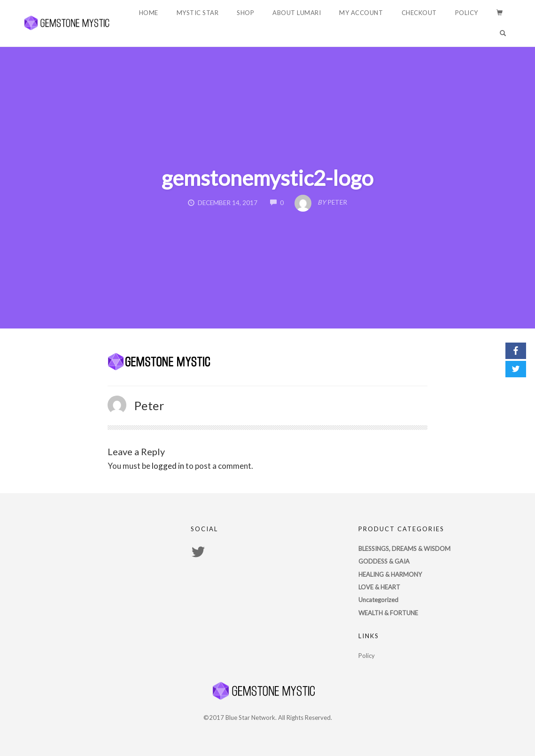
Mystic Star (198, 13)
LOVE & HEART (379, 587)
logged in (168, 466)
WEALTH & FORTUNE (388, 613)
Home (149, 13)
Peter (150, 405)
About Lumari (297, 13)
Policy (467, 13)
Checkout (419, 13)
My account (361, 13)
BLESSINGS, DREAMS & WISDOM (404, 549)
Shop (245, 13)
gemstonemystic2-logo (267, 178)
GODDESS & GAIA (384, 561)
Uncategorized (378, 600)
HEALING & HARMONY (390, 574)
